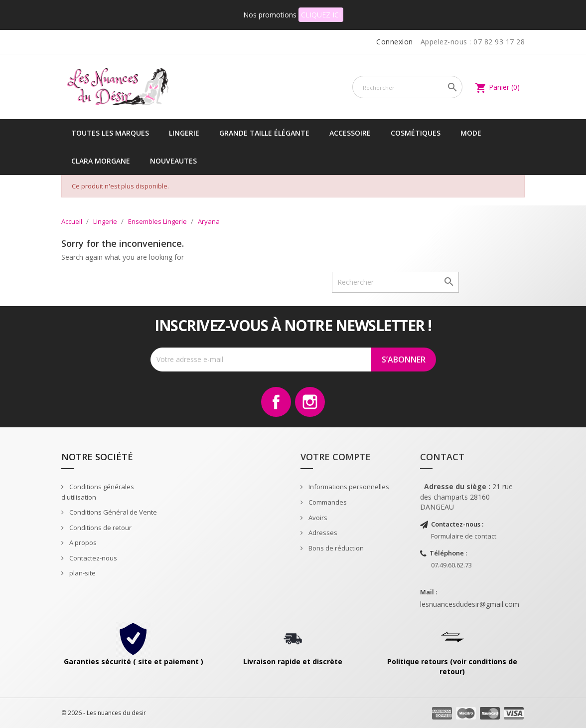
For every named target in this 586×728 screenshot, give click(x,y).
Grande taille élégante (264, 133)
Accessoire (350, 133)
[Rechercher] (407, 87)
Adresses (322, 533)
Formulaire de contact (464, 536)
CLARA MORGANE (101, 161)
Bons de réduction (335, 548)
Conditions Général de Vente (112, 512)
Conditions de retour (100, 528)
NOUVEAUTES (173, 161)
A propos (82, 543)
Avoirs (317, 518)
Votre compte (336, 457)
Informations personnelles (348, 487)
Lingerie (184, 133)
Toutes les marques (110, 133)
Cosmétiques (416, 133)
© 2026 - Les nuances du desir (104, 713)
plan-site (82, 573)
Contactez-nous (92, 558)
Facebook (276, 402)
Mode (471, 133)
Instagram (310, 402)
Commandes (327, 502)
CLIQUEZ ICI (321, 15)
